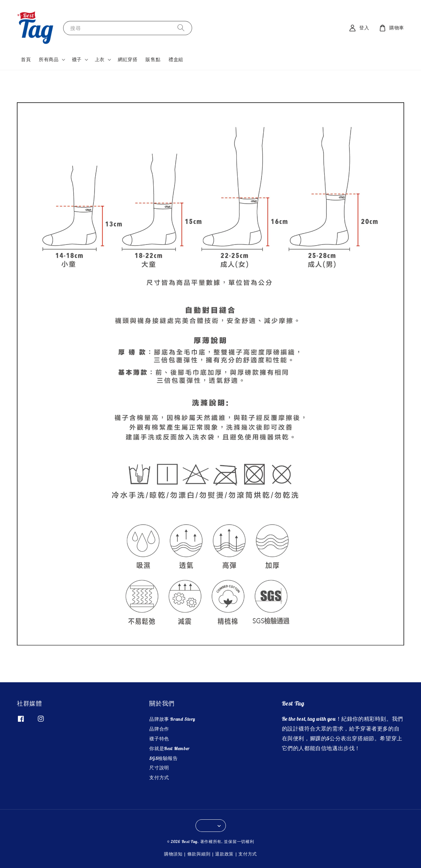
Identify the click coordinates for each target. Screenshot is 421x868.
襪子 (77, 59)
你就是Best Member (169, 748)
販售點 (153, 59)
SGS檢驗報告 (163, 758)
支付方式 (159, 777)
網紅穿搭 (128, 59)
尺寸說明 (159, 768)
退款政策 (224, 854)
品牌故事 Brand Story (172, 719)
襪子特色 (159, 739)
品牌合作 (159, 729)
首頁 (26, 59)
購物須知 (173, 854)
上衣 (100, 59)
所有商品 (49, 59)
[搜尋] (181, 28)
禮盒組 (176, 59)
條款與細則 (199, 854)
